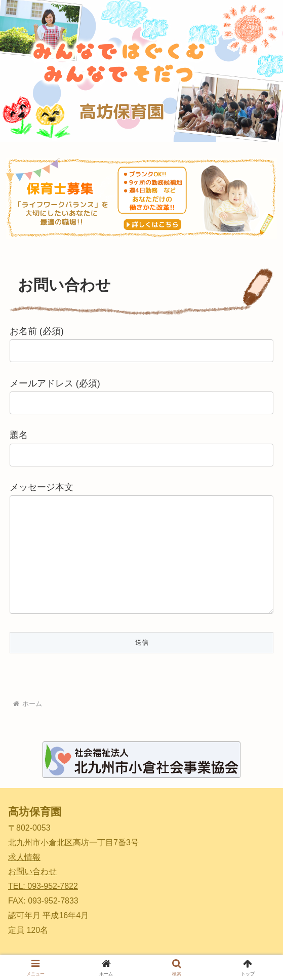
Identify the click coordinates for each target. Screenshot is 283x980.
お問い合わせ (32, 871)
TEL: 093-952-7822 (43, 886)
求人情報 (24, 857)
